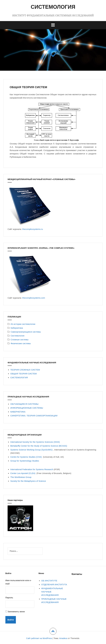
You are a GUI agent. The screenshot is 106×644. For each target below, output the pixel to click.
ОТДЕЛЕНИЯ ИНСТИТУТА (54, 584)
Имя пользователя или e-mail (18, 582)
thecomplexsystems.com (34, 298)
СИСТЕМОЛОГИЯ (53, 7)
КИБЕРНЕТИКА (18, 412)
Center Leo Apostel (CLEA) (23, 473)
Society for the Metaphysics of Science (28, 481)
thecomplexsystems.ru (33, 229)
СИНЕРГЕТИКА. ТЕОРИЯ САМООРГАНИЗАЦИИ (34, 416)
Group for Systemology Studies (25, 461)
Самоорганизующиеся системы (26, 332)
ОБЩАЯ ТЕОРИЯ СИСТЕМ (24, 374)
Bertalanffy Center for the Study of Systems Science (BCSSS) (39, 446)
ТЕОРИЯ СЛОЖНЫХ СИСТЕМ (25, 370)
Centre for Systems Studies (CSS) (26, 457)
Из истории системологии (23, 324)
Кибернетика (17, 328)
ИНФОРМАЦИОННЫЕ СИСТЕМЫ (27, 408)
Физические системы (21, 343)
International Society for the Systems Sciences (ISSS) (35, 442)
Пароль (9, 598)
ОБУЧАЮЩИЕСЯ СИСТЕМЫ (24, 404)
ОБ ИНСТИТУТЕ (49, 581)
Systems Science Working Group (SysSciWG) (32, 450)
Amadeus (63, 638)
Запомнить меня (16, 612)
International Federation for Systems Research (32, 469)
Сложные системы (20, 340)
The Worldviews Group (21, 477)
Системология (17, 336)
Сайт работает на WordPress (39, 638)
